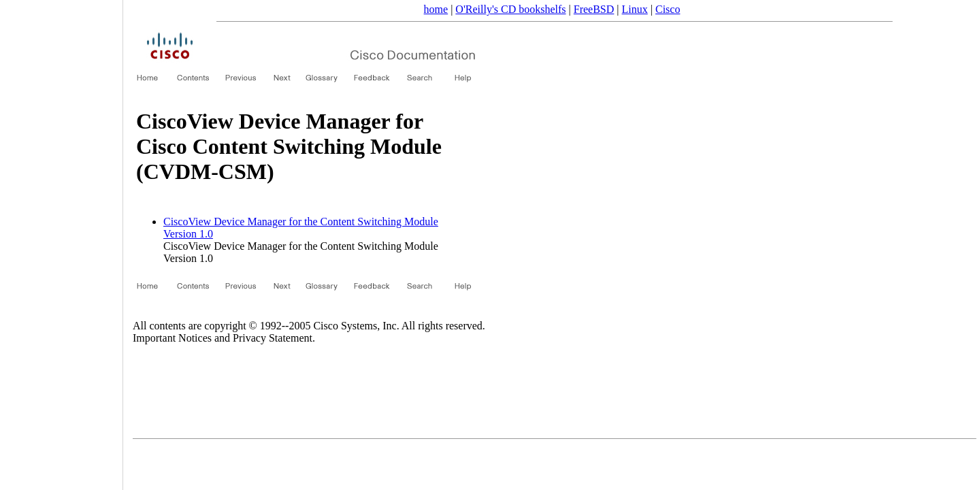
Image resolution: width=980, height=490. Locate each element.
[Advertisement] (61, 240)
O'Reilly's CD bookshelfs (510, 9)
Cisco (668, 9)
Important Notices (172, 338)
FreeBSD (594, 9)
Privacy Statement (273, 338)
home (436, 9)
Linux (635, 9)
